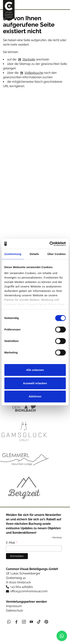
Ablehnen (35, 396)
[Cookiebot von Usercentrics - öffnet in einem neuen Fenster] (50, 244)
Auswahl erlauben (35, 383)
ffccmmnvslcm (29, 591)
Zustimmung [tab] (13, 254)
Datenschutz (15, 611)
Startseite (29, 59)
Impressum (14, 606)
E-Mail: (12, 543)
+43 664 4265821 (21, 587)
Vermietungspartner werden (26, 602)
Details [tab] (34, 254)
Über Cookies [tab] (57, 254)
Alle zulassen (35, 370)
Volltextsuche (34, 73)
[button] (64, 4)
